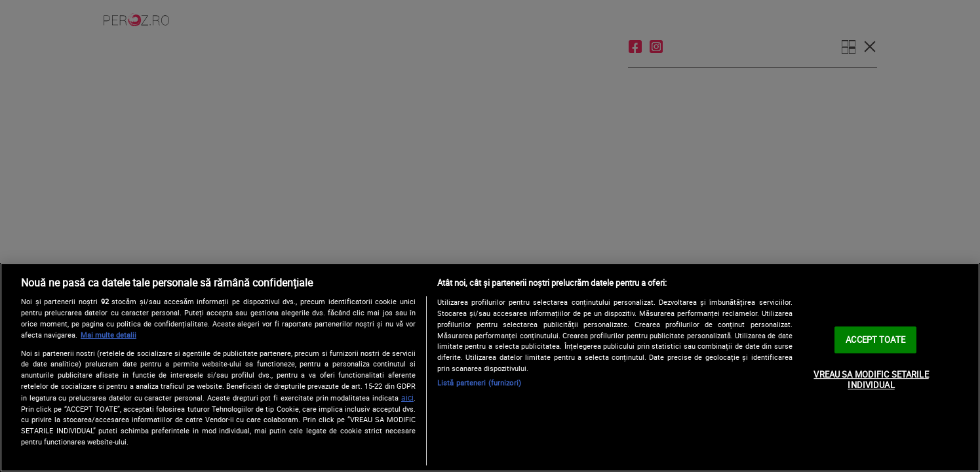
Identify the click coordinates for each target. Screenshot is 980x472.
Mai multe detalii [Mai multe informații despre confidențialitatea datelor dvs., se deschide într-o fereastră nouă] (108, 335)
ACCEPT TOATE (875, 340)
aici (407, 398)
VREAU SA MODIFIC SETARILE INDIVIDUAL (871, 380)
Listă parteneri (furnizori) (479, 383)
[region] (490, 367)
